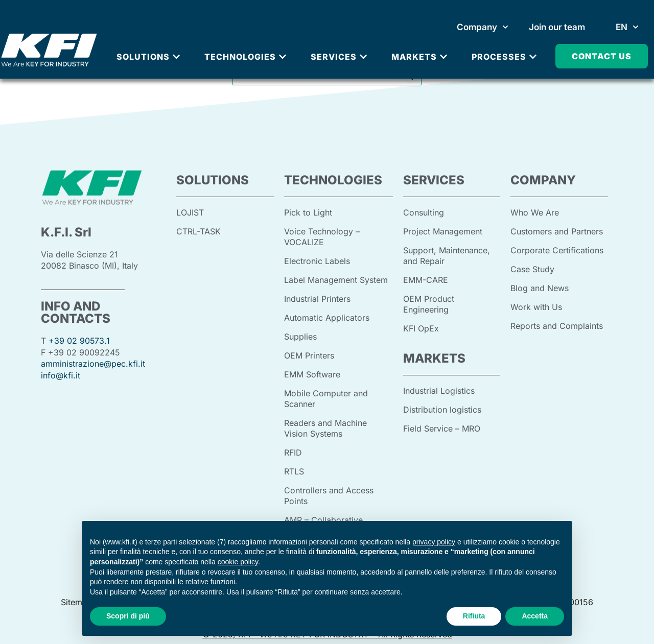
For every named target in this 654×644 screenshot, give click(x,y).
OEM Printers (309, 351)
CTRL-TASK (198, 231)
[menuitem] (627, 27)
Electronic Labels (317, 259)
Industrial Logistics (439, 387)
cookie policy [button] (238, 562)
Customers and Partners (557, 231)
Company (483, 27)
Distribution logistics (442, 405)
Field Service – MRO (442, 423)
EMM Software (312, 370)
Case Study (532, 268)
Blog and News (540, 286)
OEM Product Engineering (429, 301)
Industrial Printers (317, 296)
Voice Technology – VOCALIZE (322, 236)
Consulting (424, 212)
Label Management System (336, 278)
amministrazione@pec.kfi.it (93, 363)
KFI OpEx (421, 325)
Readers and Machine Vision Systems (325, 422)
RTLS (294, 464)
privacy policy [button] (434, 542)
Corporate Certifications (557, 249)
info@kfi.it (61, 374)
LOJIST (190, 212)
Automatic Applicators (327, 315)
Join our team (557, 27)
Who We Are (535, 212)
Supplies (300, 333)
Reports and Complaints (557, 323)
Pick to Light (308, 212)
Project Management (443, 231)
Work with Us (536, 304)
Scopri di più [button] (128, 616)
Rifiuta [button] (474, 616)
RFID (293, 445)
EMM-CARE (426, 278)
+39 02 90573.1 (79, 341)
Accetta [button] (535, 616)
